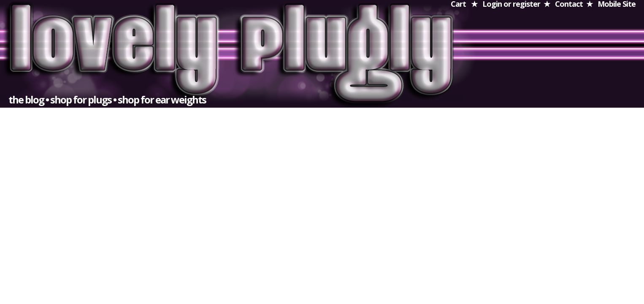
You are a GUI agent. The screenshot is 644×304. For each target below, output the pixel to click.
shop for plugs (81, 99)
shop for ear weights (162, 99)
